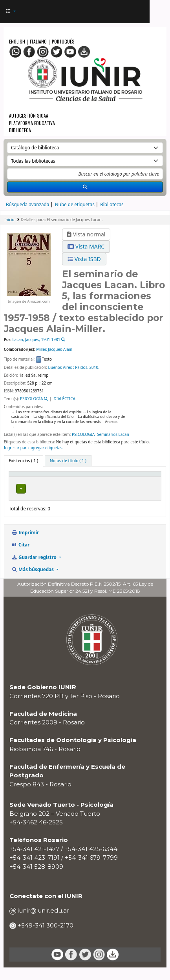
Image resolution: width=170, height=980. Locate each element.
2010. (94, 367)
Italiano (38, 41)
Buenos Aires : (61, 367)
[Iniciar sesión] (141, 12)
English (18, 41)
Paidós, (82, 367)
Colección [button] (115, 483)
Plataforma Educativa (32, 123)
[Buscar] (85, 187)
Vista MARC (86, 246)
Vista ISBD (84, 259)
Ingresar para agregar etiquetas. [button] (34, 448)
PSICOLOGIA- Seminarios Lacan (101, 434)
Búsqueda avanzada (27, 204)
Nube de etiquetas (75, 204)
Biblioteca (20, 130)
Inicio (9, 220)
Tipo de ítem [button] (19, 480)
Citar (20, 557)
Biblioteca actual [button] (68, 483)
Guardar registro (34, 569)
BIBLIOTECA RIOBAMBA (65, 497)
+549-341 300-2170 (45, 937)
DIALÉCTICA (64, 399)
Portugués (63, 41)
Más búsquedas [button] (33, 582)
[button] (11, 12)
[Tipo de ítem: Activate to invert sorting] (28, 480)
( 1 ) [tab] (23, 461)
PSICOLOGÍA (31, 399)
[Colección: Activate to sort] (120, 480)
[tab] (68, 461)
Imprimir (25, 545)
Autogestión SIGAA (29, 115)
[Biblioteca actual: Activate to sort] (75, 480)
